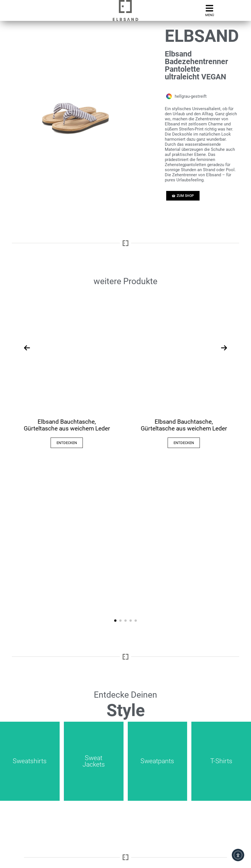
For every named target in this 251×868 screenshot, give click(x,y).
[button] (115, 621)
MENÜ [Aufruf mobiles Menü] (210, 15)
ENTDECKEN (67, 443)
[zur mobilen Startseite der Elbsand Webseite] (125, 10)
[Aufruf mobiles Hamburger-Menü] (209, 8)
